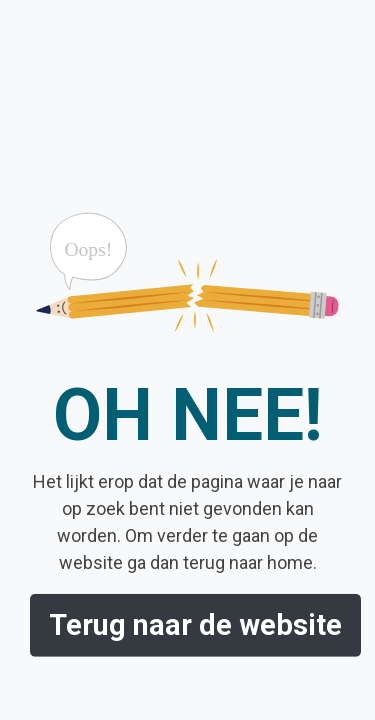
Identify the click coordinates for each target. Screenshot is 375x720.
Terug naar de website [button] (195, 625)
